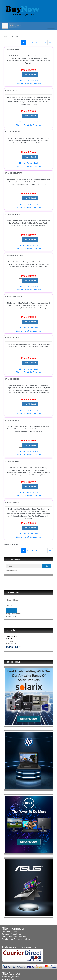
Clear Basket (11, 644)
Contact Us (6, 932)
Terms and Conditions (22, 939)
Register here (11, 616)
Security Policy (7, 939)
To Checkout (11, 641)
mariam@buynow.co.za (11, 977)
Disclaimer (22, 937)
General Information (9, 937)
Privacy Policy (16, 934)
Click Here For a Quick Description (28, 84)
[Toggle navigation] (51, 26)
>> (50, 43)
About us (15, 932)
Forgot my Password (14, 614)
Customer (6, 934)
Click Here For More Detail (28, 81)
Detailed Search (11, 571)
